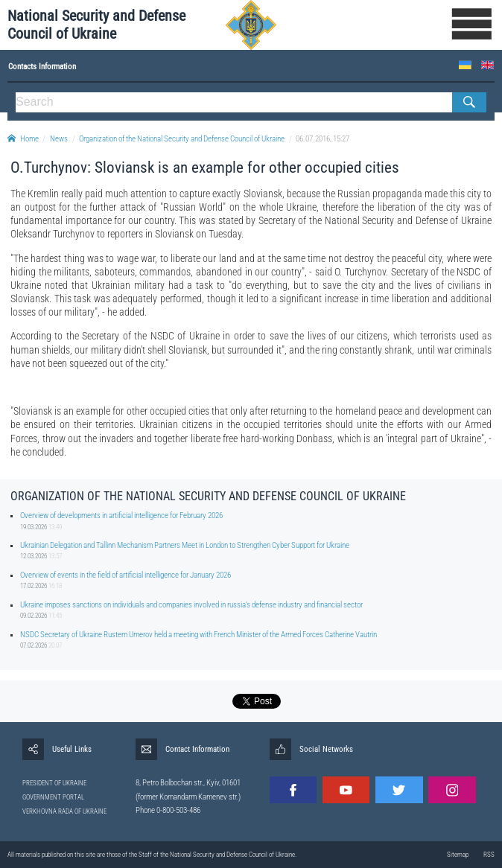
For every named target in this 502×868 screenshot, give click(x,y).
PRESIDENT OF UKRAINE (54, 783)
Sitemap (458, 855)
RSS (489, 855)
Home (23, 139)
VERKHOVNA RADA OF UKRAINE (64, 811)
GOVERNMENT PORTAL (53, 797)
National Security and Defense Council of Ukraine (96, 25)
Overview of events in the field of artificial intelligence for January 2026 (125, 575)
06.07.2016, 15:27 (323, 139)
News (59, 139)
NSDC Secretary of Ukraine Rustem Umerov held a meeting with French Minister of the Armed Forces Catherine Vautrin (198, 635)
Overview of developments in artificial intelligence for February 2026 (121, 516)
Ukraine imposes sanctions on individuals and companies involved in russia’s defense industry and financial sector (191, 605)
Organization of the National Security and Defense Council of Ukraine (182, 139)
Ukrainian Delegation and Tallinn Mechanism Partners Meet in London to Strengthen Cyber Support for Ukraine (185, 545)
